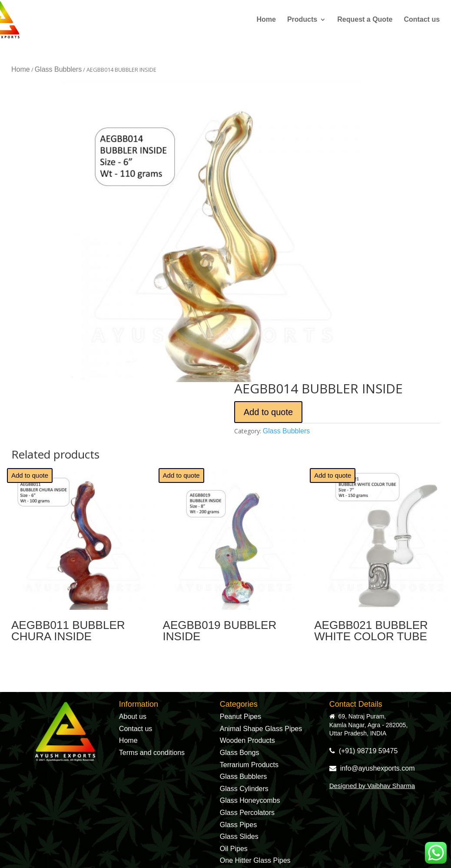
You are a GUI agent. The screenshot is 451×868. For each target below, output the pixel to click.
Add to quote (268, 412)
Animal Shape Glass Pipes (261, 729)
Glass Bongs (240, 753)
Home (266, 20)
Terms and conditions (152, 753)
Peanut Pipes (240, 717)
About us (133, 717)
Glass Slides (239, 836)
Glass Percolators (247, 813)
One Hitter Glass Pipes (255, 860)
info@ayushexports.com (372, 768)
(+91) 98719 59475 (364, 751)
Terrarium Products (249, 765)
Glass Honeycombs (250, 800)
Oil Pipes (234, 849)
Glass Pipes (238, 825)
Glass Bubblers (58, 69)
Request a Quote (365, 20)
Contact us (422, 20)
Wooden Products (247, 740)
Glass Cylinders (244, 789)
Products (302, 20)
